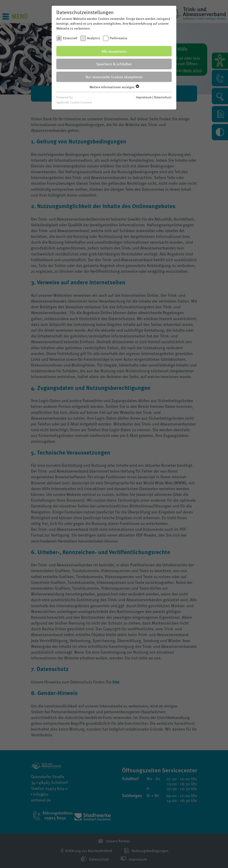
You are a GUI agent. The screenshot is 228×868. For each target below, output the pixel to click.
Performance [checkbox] (118, 38)
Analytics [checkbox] (93, 38)
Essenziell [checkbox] (70, 38)
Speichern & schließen (114, 64)
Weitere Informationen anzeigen (114, 87)
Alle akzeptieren (114, 51)
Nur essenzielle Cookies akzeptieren (114, 77)
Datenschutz (163, 97)
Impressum (144, 97)
